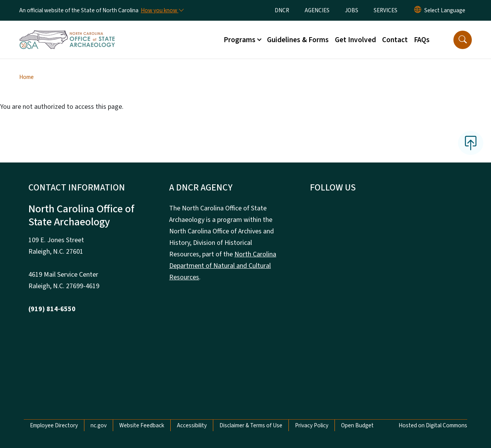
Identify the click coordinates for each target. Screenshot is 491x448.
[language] (445, 10)
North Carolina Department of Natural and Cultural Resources (223, 266)
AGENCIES (317, 10)
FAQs (422, 40)
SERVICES (386, 10)
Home (26, 77)
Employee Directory (54, 425)
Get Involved (355, 40)
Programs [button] (240, 40)
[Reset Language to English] (418, 10)
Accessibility (192, 425)
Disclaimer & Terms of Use (251, 425)
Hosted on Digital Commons (433, 425)
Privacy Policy (312, 425)
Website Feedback (142, 425)
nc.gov (99, 425)
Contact (395, 40)
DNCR (282, 10)
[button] (463, 40)
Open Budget (357, 425)
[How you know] (162, 10)
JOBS (352, 10)
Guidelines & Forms (298, 40)
